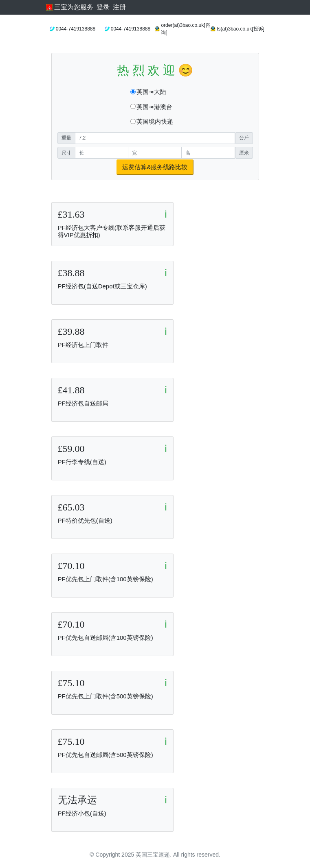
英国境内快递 (155, 121)
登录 (103, 7)
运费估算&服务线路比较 (155, 167)
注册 (119, 7)
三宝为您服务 (70, 7)
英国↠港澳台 (154, 107)
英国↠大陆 (151, 92)
